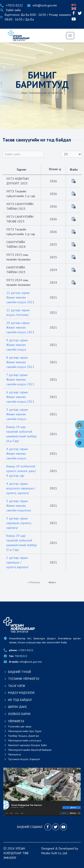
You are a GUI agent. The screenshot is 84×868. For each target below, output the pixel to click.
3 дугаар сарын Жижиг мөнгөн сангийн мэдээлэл (19, 506)
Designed (48, 848)
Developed (66, 848)
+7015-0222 (21, 650)
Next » (52, 582)
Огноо (55, 169)
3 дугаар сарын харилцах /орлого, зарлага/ (19, 523)
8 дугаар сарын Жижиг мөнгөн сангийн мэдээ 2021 (20, 362)
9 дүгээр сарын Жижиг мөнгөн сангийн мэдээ (17, 345)
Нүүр (24, 93)
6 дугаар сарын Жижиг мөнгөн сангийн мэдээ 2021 (20, 397)
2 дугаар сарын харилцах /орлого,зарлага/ (17, 562)
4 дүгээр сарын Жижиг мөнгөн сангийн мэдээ (17, 454)
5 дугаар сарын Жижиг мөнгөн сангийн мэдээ (17, 414)
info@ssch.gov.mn (25, 662)
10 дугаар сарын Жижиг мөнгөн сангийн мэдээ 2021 (20, 327)
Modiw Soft (49, 853)
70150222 (18, 656)
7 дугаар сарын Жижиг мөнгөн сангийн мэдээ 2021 (20, 379)
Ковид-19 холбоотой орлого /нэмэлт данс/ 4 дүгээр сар (21, 471)
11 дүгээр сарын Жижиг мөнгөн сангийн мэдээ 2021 (20, 297)
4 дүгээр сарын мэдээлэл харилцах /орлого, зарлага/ (21, 488)
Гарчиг (22, 170)
